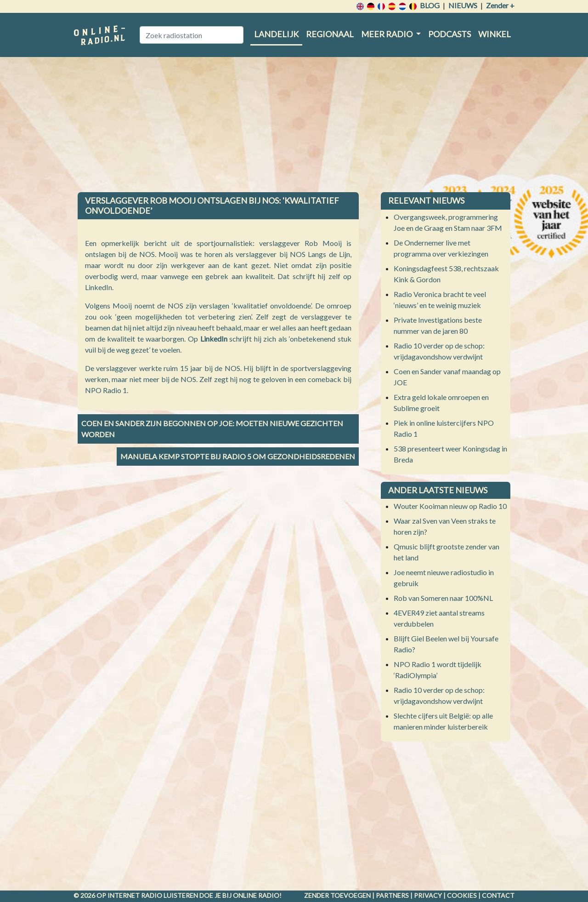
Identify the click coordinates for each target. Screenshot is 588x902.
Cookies (462, 895)
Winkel (495, 34)
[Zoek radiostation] (192, 35)
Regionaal (330, 34)
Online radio (256, 895)
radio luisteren (170, 895)
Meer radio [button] (387, 34)
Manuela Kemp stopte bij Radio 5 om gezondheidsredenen (238, 456)
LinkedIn (215, 339)
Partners (392, 895)
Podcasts (449, 34)
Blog (430, 5)
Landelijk (276, 34)
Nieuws (463, 5)
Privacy (428, 895)
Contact (498, 895)
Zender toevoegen (337, 895)
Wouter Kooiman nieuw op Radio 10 (450, 506)
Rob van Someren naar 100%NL (443, 598)
